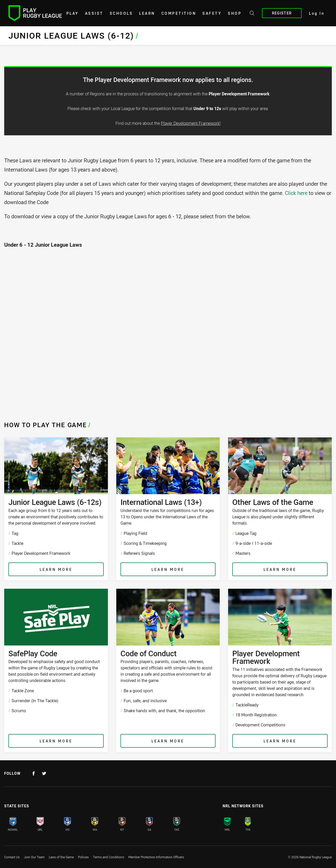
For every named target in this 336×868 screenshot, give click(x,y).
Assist (94, 13)
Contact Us (12, 857)
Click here (297, 193)
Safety (212, 13)
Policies (83, 857)
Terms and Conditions (109, 857)
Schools (121, 13)
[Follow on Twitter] (44, 773)
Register (282, 13)
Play (73, 13)
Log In (317, 13)
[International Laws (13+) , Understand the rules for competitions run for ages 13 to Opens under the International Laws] (168, 509)
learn (147, 13)
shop (235, 13)
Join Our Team (34, 857)
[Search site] (252, 14)
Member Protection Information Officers (156, 857)
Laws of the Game (61, 857)
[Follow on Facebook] (34, 773)
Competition (179, 13)
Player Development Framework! (191, 123)
